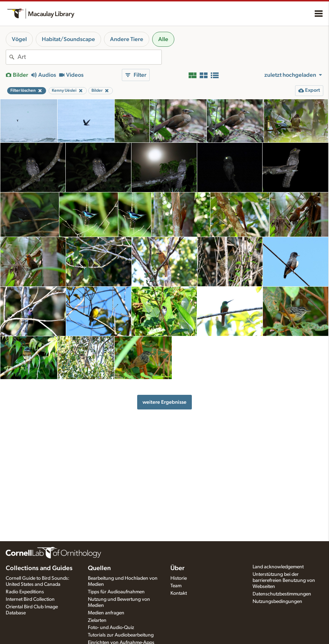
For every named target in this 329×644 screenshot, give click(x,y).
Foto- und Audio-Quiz (111, 628)
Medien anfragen (106, 613)
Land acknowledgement (278, 567)
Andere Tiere (127, 39)
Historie (179, 578)
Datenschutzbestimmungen (282, 594)
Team (176, 586)
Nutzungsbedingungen (277, 602)
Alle (163, 39)
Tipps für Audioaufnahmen (116, 592)
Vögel (19, 39)
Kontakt (179, 593)
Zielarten (97, 620)
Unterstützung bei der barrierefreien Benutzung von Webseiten (284, 580)
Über (178, 568)
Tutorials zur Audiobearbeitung (121, 635)
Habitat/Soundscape (68, 39)
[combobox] (89, 57)
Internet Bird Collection (30, 599)
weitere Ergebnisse (164, 402)
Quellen (99, 568)
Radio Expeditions (25, 592)
